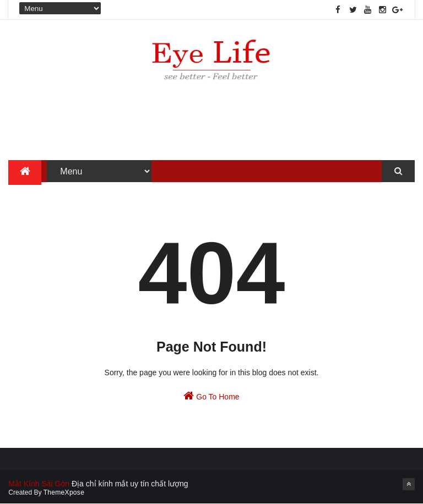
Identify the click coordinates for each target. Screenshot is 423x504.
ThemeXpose (64, 492)
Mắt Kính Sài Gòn (39, 484)
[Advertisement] (211, 124)
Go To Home (211, 396)
